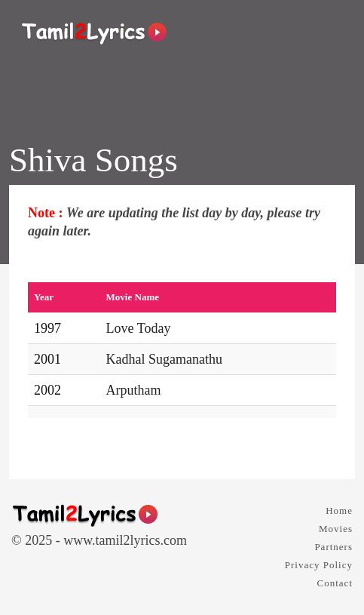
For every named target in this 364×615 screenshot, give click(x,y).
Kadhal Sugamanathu (164, 359)
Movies (336, 529)
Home (339, 510)
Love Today (139, 328)
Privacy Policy (319, 565)
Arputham (134, 390)
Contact (335, 583)
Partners (333, 547)
